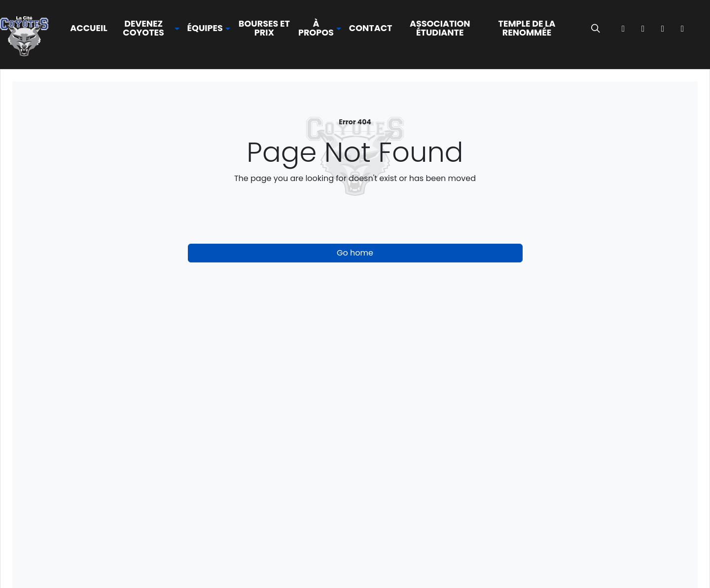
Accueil (89, 28)
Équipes (205, 29)
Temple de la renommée (527, 28)
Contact (371, 28)
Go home (355, 253)
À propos (316, 28)
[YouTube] (682, 29)
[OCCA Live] (702, 29)
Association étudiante (440, 28)
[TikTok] (663, 29)
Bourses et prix (264, 28)
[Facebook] (623, 29)
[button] (147, 28)
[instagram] (643, 29)
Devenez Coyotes (143, 28)
